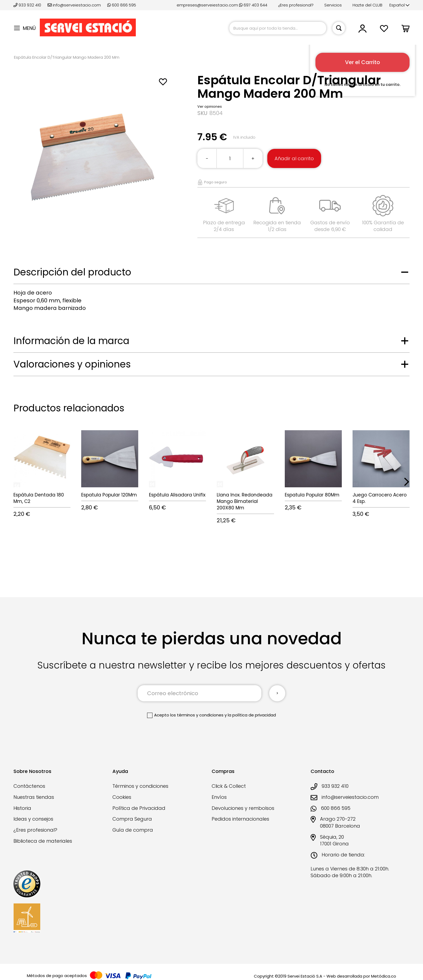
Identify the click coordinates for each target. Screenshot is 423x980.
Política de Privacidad (139, 808)
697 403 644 (253, 5)
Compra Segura (132, 819)
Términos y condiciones (140, 786)
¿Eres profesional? (296, 5)
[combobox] (278, 28)
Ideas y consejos (33, 819)
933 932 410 (28, 5)
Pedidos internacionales (240, 819)
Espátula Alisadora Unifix (177, 495)
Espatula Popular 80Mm (312, 495)
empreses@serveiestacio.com (207, 5)
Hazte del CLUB (367, 5)
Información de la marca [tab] (71, 341)
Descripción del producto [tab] (72, 272)
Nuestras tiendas (34, 797)
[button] (399, 5)
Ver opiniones (210, 106)
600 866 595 (122, 5)
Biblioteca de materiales (43, 841)
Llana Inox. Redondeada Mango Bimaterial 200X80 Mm (245, 501)
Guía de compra (133, 830)
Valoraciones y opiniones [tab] (72, 364)
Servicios (333, 5)
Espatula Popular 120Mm (109, 495)
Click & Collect (229, 786)
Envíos (219, 797)
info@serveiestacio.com (74, 5)
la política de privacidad (252, 715)
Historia (22, 808)
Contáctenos (29, 786)
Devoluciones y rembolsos (243, 808)
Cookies (122, 797)
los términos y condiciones (197, 715)
